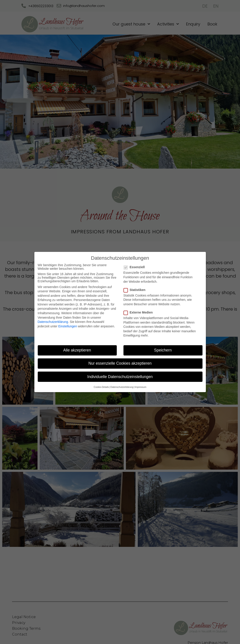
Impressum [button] (140, 387)
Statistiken (136, 290)
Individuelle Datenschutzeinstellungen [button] (120, 377)
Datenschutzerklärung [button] (122, 387)
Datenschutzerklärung (53, 322)
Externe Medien (140, 312)
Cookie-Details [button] (101, 387)
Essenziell (136, 267)
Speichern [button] (163, 350)
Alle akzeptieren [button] (77, 350)
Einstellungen (68, 326)
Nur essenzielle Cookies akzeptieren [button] (120, 363)
